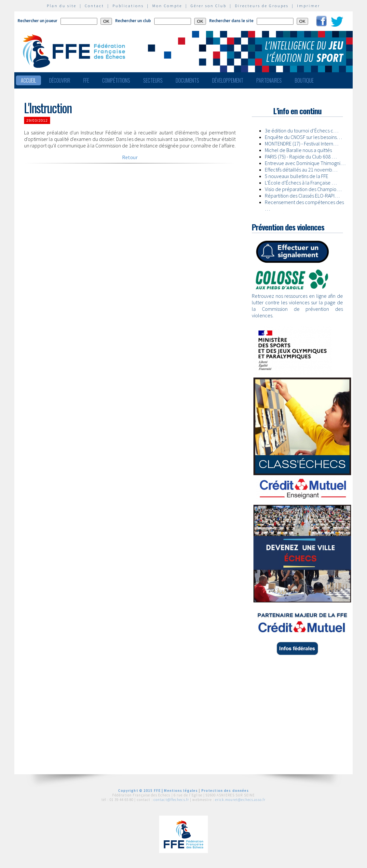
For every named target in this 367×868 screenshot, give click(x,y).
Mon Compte (167, 6)
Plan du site (62, 6)
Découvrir (60, 80)
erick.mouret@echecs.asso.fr (240, 800)
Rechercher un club (133, 21)
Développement (228, 80)
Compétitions (116, 80)
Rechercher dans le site (231, 21)
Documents (187, 80)
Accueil (28, 80)
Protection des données (225, 791)
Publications (128, 6)
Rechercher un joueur (37, 21)
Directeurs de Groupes (262, 6)
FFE (86, 80)
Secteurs (153, 80)
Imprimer (309, 6)
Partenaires (269, 80)
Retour (130, 157)
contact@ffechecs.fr (171, 800)
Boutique (304, 80)
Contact (95, 6)
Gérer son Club (209, 6)
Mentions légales (181, 791)
